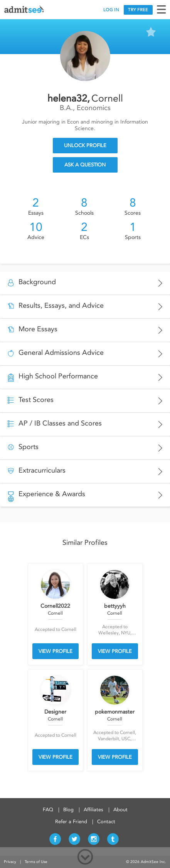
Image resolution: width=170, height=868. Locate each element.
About (120, 810)
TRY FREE (138, 10)
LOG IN (111, 10)
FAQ (48, 810)
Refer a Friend (71, 821)
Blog (68, 810)
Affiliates (93, 810)
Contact (106, 821)
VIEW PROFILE (56, 651)
